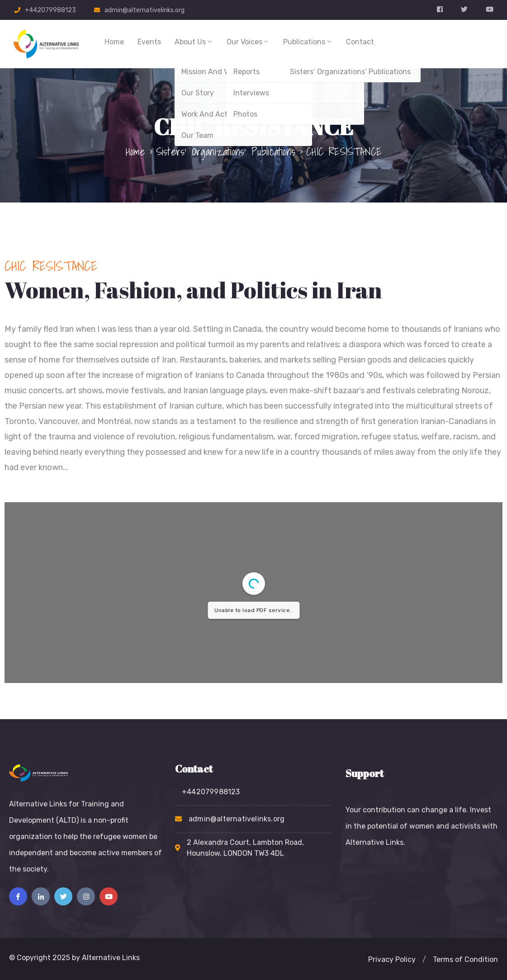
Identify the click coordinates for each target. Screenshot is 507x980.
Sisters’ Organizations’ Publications (226, 151)
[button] (392, 960)
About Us (194, 42)
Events (149, 42)
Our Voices (248, 42)
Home (114, 42)
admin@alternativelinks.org (145, 10)
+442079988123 (50, 10)
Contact (360, 42)
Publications (308, 42)
